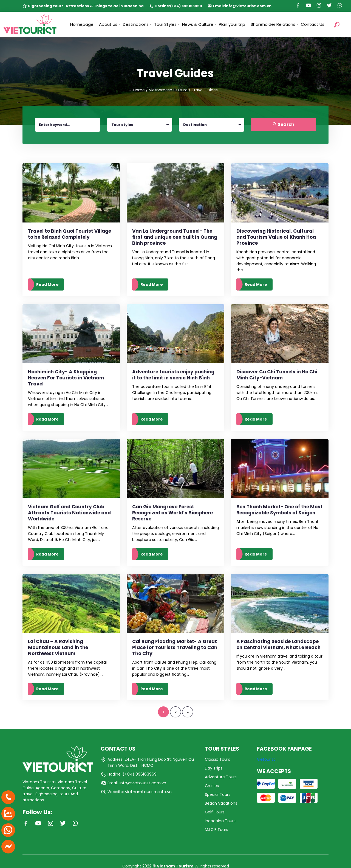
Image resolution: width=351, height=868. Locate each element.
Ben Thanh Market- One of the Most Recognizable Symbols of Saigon (279, 510)
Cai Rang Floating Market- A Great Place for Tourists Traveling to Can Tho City (175, 647)
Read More (47, 284)
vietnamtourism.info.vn (148, 792)
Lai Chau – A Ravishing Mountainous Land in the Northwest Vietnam (58, 647)
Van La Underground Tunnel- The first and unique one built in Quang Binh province (175, 237)
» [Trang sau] (188, 712)
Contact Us (313, 24)
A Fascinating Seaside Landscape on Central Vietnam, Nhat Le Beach (278, 644)
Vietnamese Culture (168, 90)
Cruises (212, 786)
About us (108, 24)
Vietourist (266, 759)
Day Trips (214, 768)
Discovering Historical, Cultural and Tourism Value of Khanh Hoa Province (276, 237)
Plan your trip (232, 24)
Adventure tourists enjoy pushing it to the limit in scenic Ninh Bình (173, 375)
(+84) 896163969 (186, 6)
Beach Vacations (221, 803)
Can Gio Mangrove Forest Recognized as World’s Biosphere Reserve (172, 513)
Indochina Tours (220, 821)
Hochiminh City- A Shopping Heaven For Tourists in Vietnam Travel (66, 378)
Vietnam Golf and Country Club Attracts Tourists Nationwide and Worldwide (69, 513)
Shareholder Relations (273, 24)
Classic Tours (217, 759)
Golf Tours (215, 812)
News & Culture (198, 24)
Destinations (136, 24)
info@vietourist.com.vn (248, 6)
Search (283, 124)
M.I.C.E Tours (216, 830)
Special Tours (218, 794)
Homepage (82, 24)
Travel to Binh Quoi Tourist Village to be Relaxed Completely (70, 234)
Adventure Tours (221, 777)
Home (139, 90)
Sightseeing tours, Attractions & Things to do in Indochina (86, 6)
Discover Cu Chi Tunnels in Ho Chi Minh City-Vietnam (277, 375)
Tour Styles (165, 24)
